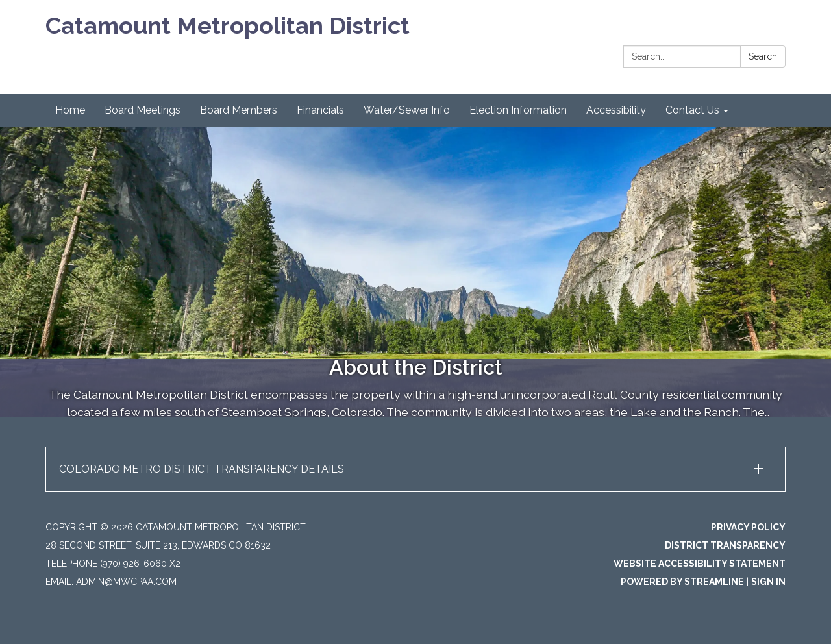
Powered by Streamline (682, 582)
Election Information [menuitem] (518, 110)
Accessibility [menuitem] (616, 110)
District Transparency (725, 545)
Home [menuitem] (70, 110)
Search (763, 56)
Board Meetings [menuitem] (143, 110)
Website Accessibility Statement (700, 563)
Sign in (768, 582)
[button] (415, 469)
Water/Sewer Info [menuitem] (407, 110)
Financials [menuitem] (320, 110)
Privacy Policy (748, 527)
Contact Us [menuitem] (692, 110)
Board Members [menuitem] (239, 110)
